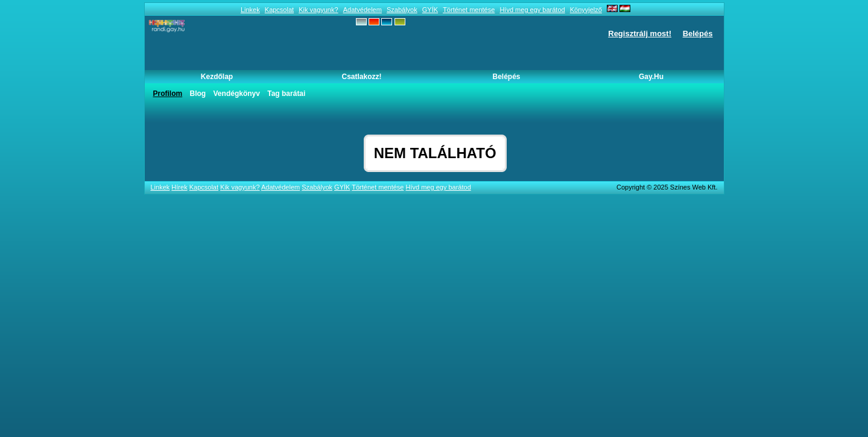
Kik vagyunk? (318, 10)
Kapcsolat (279, 10)
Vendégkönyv (237, 94)
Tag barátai (286, 94)
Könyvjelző (586, 10)
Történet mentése (469, 10)
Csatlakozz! (361, 77)
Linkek (250, 10)
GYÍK (430, 10)
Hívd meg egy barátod (532, 10)
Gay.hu (651, 77)
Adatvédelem (363, 10)
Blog (198, 94)
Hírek (179, 187)
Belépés (698, 33)
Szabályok (402, 10)
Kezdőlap (217, 77)
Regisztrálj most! (640, 33)
